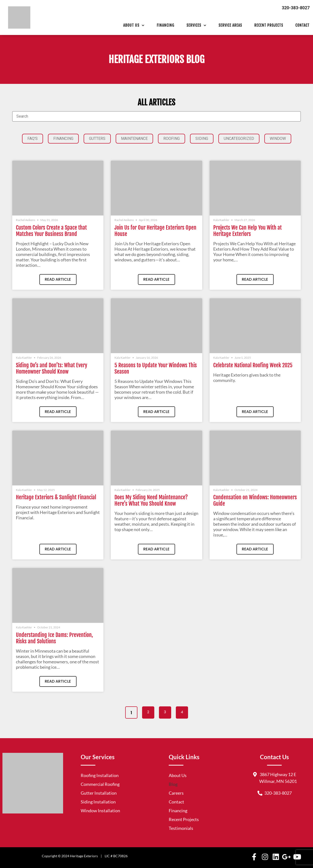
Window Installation (100, 811)
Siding (202, 139)
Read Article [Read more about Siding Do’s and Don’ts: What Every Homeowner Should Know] (58, 412)
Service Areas (230, 25)
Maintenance (134, 139)
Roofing (172, 139)
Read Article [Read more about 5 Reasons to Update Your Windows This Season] (156, 412)
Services (196, 25)
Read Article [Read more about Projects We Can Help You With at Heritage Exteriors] (255, 279)
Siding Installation (98, 802)
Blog (173, 784)
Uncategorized (239, 139)
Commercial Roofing (100, 784)
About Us (134, 25)
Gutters (97, 139)
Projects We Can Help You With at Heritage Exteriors (247, 231)
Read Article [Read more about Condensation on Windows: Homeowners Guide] (255, 549)
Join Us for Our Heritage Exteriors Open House (155, 231)
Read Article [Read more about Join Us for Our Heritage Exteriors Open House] (156, 279)
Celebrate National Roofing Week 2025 (253, 365)
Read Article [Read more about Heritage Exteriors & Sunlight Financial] (58, 549)
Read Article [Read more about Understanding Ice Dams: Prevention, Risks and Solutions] (58, 681)
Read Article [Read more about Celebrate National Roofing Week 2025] (255, 412)
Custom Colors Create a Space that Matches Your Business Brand (51, 231)
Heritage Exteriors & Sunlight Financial (56, 497)
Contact (302, 25)
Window (278, 139)
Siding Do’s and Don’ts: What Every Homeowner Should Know (52, 368)
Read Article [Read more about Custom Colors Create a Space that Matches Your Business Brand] (58, 279)
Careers (176, 793)
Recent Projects (269, 25)
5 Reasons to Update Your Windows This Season (156, 368)
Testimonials (181, 828)
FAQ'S (33, 139)
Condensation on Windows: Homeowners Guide (255, 500)
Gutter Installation (99, 793)
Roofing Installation (100, 775)
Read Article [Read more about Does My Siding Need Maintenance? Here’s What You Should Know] (156, 549)
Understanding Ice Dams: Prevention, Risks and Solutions (54, 638)
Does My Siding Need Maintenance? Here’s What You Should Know (151, 500)
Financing (166, 25)
